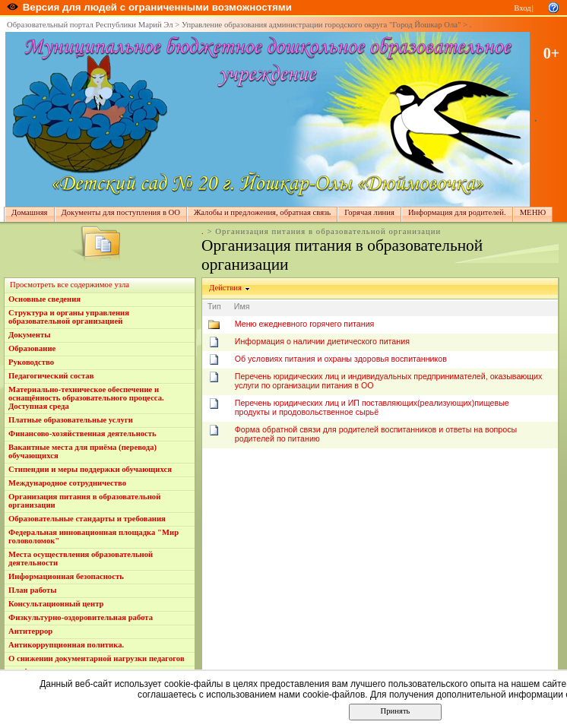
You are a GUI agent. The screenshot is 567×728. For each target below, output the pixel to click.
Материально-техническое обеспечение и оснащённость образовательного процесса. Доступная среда (86, 398)
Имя (242, 306)
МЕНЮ (533, 212)
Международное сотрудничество (67, 483)
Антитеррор (30, 631)
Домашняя (30, 212)
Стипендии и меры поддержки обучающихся (90, 469)
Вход (522, 8)
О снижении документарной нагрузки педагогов (97, 658)
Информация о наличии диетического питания (322, 341)
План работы (33, 590)
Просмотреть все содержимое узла (70, 285)
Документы (30, 335)
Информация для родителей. (457, 212)
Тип (214, 306)
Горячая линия (369, 212)
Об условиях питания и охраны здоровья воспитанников (341, 359)
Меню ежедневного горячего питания (305, 324)
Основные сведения (44, 299)
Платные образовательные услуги (71, 420)
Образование (32, 348)
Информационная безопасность (66, 576)
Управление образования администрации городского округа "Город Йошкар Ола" (322, 25)
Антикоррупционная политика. (66, 645)
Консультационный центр (56, 604)
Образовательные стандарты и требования (87, 519)
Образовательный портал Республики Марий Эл (90, 25)
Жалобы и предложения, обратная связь (262, 212)
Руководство (31, 362)
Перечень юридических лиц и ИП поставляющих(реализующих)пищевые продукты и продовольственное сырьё (372, 407)
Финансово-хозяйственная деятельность (82, 434)
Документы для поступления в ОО (121, 212)
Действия (226, 288)
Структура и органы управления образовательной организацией (69, 317)
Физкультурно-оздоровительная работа (81, 617)
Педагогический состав (51, 376)
